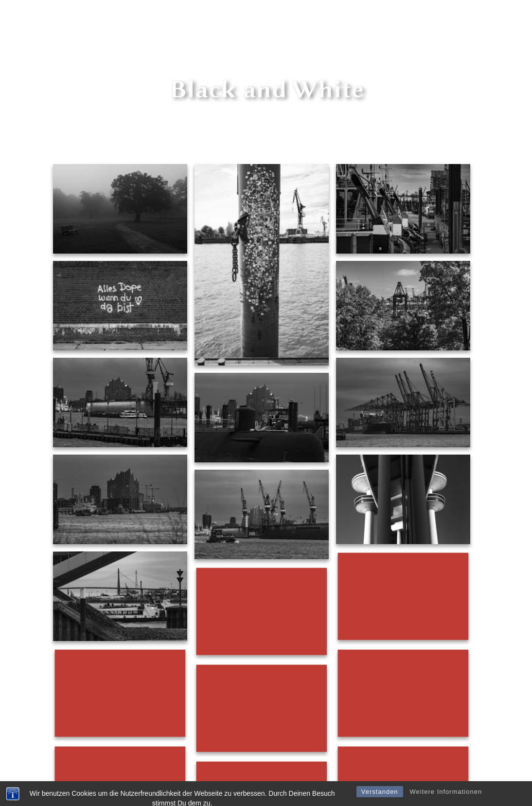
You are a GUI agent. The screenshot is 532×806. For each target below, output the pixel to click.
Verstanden (380, 799)
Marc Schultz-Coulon (305, 20)
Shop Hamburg (454, 20)
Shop (358, 20)
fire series (245, 20)
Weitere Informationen (446, 799)
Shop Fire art (398, 20)
